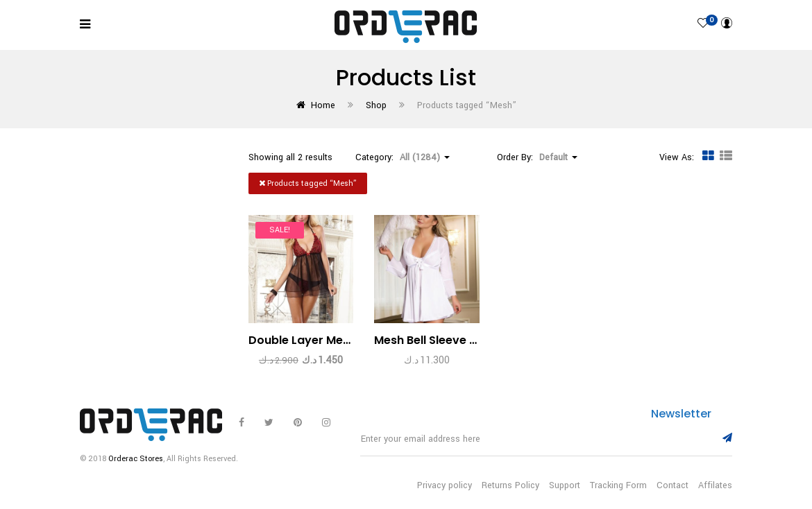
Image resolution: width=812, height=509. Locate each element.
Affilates (715, 485)
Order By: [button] (537, 157)
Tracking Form (618, 485)
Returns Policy (510, 485)
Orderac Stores (136, 459)
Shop (376, 105)
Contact (673, 485)
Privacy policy (445, 485)
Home (323, 105)
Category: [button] (403, 157)
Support (565, 485)
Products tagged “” (308, 183)
